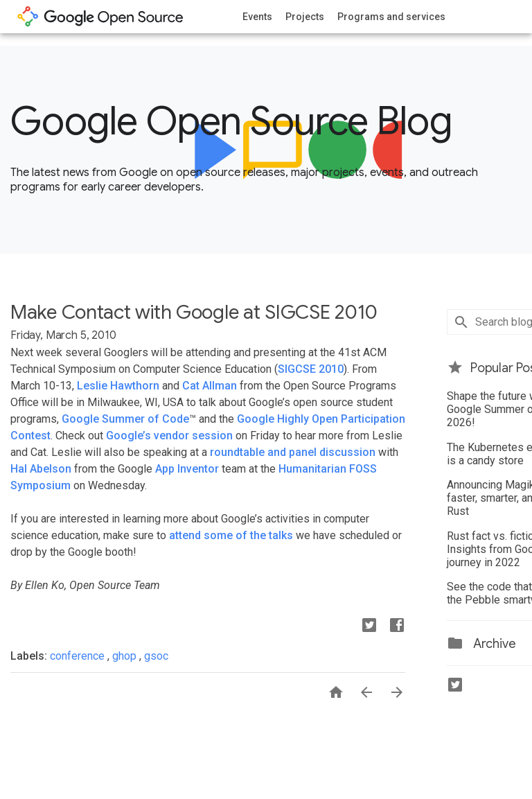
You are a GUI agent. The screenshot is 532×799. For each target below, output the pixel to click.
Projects (305, 17)
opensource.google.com (100, 17)
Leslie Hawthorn (118, 386)
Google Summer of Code (125, 419)
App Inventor (187, 469)
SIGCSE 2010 (311, 369)
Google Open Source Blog (231, 121)
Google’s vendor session (169, 436)
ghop (126, 656)
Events (257, 17)
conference (79, 656)
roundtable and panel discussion (293, 452)
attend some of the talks (231, 535)
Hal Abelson (41, 469)
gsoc (156, 656)
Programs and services (391, 17)
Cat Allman (210, 386)
